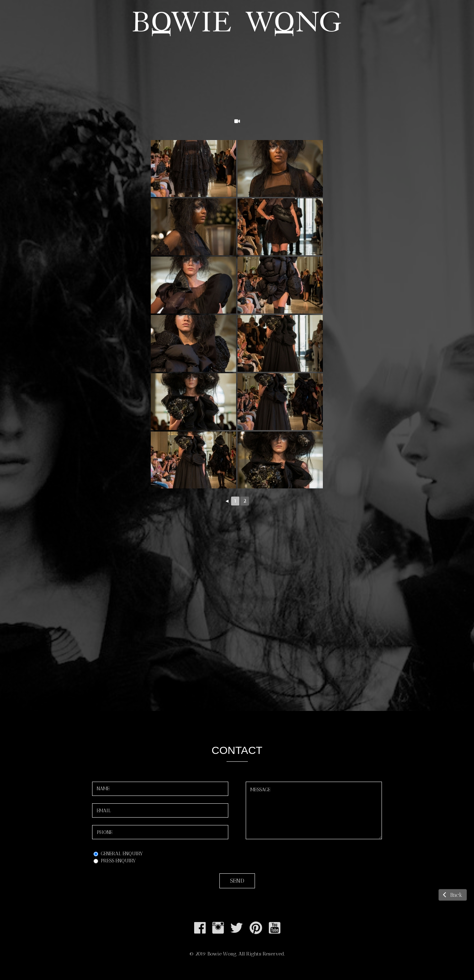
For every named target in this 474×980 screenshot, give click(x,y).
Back (453, 895)
